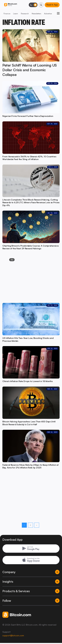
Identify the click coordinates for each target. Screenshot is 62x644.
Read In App (52, 5)
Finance (7, 14)
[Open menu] (58, 13)
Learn (16, 14)
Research (25, 14)
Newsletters (36, 14)
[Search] (41, 5)
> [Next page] (37, 525)
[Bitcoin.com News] (11, 5)
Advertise (48, 14)
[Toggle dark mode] (33, 5)
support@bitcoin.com (13, 635)
